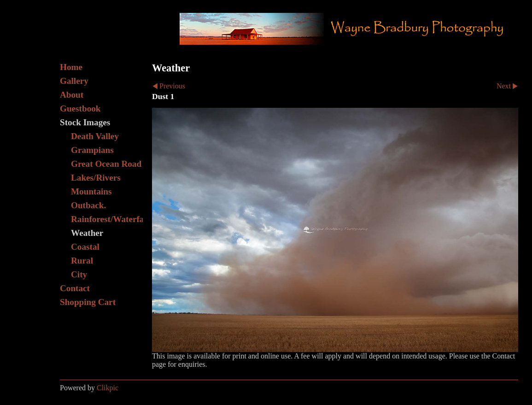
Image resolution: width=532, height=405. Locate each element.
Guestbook (80, 109)
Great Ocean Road (106, 164)
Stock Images (85, 122)
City (79, 274)
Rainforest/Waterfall (107, 219)
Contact (75, 288)
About (72, 95)
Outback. (88, 205)
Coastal (85, 247)
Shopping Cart (88, 302)
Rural (82, 261)
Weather (87, 233)
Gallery (74, 81)
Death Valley (95, 136)
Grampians (92, 150)
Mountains (91, 191)
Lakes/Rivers (96, 178)
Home (71, 67)
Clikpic (108, 388)
